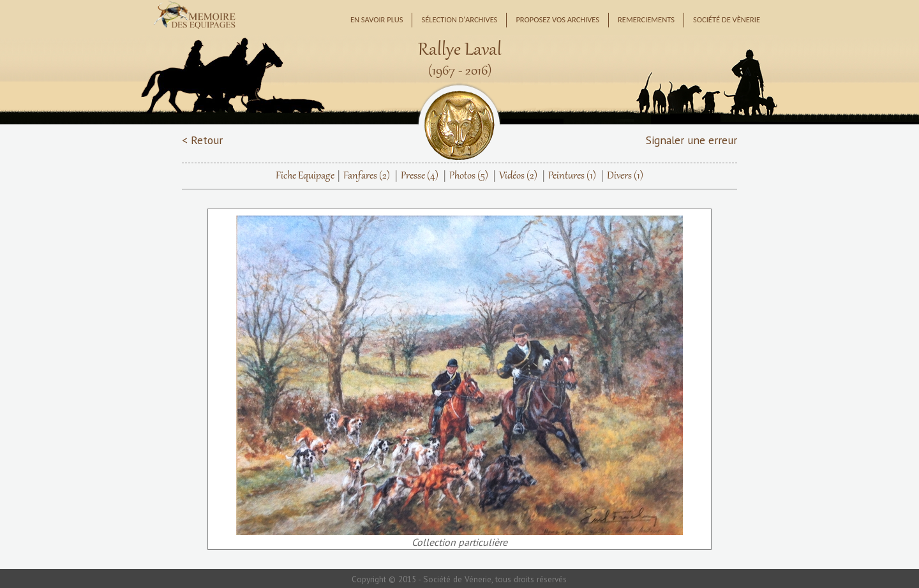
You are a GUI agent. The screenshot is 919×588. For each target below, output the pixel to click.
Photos (469, 176)
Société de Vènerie (727, 19)
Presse (420, 176)
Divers (625, 176)
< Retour (202, 140)
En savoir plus (377, 19)
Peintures (572, 176)
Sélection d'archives (459, 19)
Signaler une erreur (691, 140)
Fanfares (367, 176)
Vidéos (518, 176)
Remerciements (646, 19)
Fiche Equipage (305, 176)
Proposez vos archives (557, 19)
